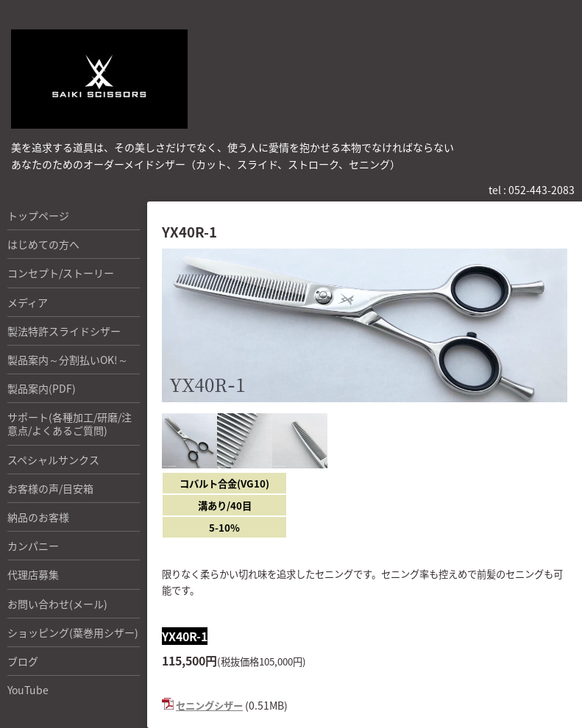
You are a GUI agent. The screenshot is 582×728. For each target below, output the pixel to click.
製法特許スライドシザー (64, 331)
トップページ (38, 215)
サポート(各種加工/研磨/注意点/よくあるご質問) (70, 424)
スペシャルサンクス (53, 460)
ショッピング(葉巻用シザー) (73, 632)
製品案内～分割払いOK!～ (68, 360)
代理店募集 (33, 574)
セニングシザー (209, 706)
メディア (28, 302)
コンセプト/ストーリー (61, 273)
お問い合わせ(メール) (57, 604)
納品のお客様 (38, 517)
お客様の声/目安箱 (50, 488)
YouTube (28, 690)
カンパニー (33, 546)
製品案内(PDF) (42, 388)
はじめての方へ (43, 244)
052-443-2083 (542, 190)
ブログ (23, 661)
